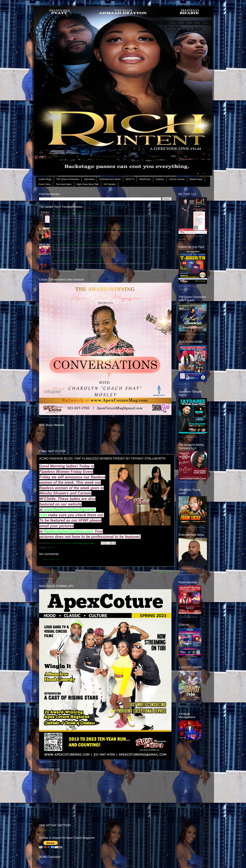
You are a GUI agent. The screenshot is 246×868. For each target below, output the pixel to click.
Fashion (160, 179)
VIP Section (110, 184)
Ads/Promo (145, 179)
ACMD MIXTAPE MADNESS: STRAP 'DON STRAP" (77, 260)
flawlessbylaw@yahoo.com (68, 531)
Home (106, 572)
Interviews (89, 179)
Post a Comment (51, 559)
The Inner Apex (64, 184)
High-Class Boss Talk (87, 184)
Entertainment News (110, 179)
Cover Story (44, 184)
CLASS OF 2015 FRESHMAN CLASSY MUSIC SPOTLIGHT (81, 244)
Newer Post (47, 572)
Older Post (164, 572)
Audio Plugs (45, 179)
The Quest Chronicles (68, 179)
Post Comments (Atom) (65, 578)
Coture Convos (177, 179)
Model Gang (196, 179)
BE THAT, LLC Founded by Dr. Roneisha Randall (76, 213)
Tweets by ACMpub (49, 830)
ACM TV (130, 179)
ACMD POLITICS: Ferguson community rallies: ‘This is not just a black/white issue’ (93, 229)
